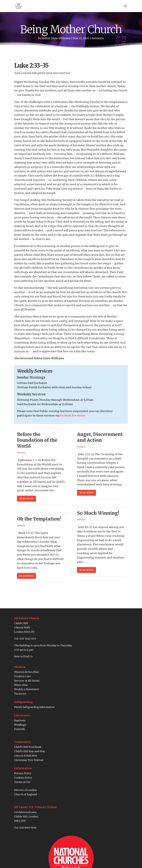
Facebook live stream (73, 415)
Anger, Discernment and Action (100, 437)
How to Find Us (23, 656)
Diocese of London (25, 790)
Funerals (20, 729)
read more (26, 499)
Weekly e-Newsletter (27, 689)
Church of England (25, 794)
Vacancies (20, 694)
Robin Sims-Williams (56, 38)
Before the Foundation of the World (37, 440)
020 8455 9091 (28, 828)
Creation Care (22, 676)
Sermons (98, 38)
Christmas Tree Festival (29, 760)
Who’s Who (21, 685)
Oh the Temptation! (39, 519)
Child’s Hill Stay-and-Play (30, 751)
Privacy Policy (23, 773)
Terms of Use (22, 782)
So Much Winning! (98, 513)
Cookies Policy (23, 778)
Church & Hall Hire (26, 756)
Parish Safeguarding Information (34, 707)
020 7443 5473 (28, 639)
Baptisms (20, 720)
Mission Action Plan (26, 672)
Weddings (20, 725)
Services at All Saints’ (27, 681)
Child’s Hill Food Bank (28, 747)
